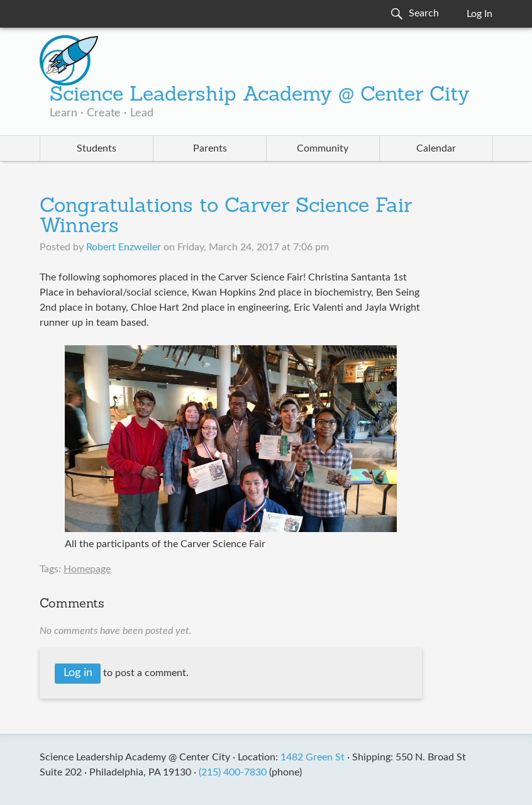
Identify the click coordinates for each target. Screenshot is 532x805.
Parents (210, 148)
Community (323, 148)
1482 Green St (313, 757)
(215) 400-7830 (233, 772)
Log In (479, 14)
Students (97, 148)
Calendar (436, 148)
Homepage (87, 569)
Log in (78, 673)
